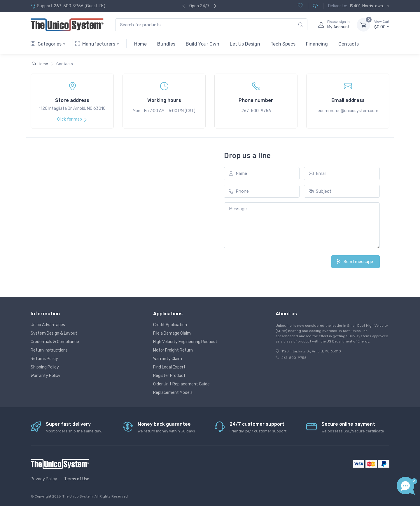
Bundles (166, 44)
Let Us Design (245, 44)
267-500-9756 (69, 6)
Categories (46, 44)
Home (140, 44)
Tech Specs (283, 44)
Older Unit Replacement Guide (181, 384)
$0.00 (382, 25)
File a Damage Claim (172, 333)
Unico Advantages (48, 325)
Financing (317, 44)
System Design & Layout (54, 333)
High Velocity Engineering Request (185, 342)
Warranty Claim (168, 359)
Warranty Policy (45, 376)
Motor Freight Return (173, 350)
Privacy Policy (44, 479)
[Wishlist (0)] (300, 6)
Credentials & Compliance (55, 342)
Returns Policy (44, 359)
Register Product (169, 376)
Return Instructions (49, 350)
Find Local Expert (169, 367)
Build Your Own (203, 44)
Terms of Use (77, 479)
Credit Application (170, 325)
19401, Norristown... (367, 6)
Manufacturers (95, 44)
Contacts (349, 44)
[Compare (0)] (313, 6)
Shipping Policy (45, 367)
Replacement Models (173, 393)
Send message (355, 262)
